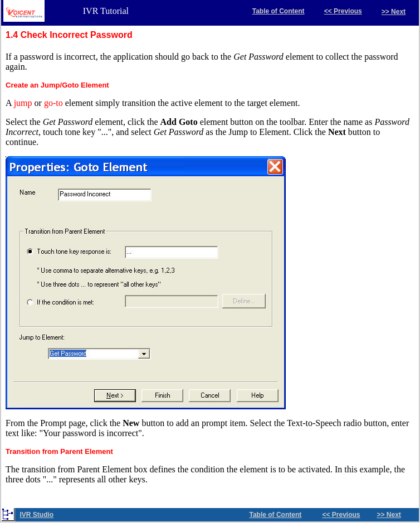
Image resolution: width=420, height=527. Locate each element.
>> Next (394, 12)
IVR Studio (37, 515)
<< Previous (343, 11)
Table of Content (279, 11)
